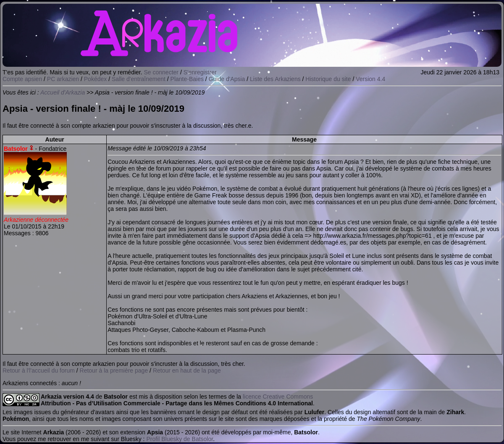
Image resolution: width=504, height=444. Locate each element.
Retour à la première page (114, 370)
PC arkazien (63, 79)
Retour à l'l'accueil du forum (39, 370)
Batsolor (16, 149)
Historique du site (328, 79)
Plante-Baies (187, 79)
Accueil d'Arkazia (63, 92)
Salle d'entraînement (139, 79)
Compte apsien (22, 79)
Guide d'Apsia (227, 79)
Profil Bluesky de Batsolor (180, 439)
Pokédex (95, 79)
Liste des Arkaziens (275, 79)
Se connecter (161, 72)
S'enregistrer (200, 72)
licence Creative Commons (278, 397)
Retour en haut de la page (187, 370)
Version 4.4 (370, 79)
